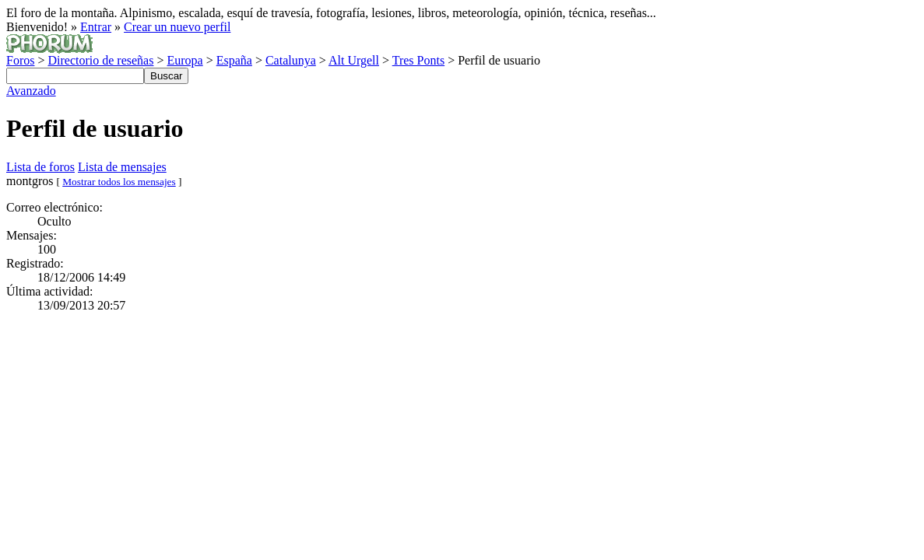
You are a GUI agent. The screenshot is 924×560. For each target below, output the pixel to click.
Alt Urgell (354, 60)
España (234, 60)
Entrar (96, 27)
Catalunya (291, 60)
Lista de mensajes (122, 167)
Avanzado (31, 91)
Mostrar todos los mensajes (119, 182)
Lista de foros (40, 167)
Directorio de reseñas (100, 60)
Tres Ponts (418, 60)
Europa (184, 60)
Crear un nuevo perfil (177, 27)
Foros (20, 60)
